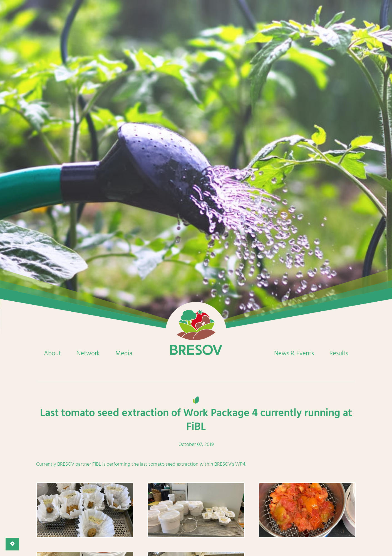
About (52, 353)
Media (124, 353)
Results (339, 353)
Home (196, 332)
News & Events (294, 353)
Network (88, 353)
